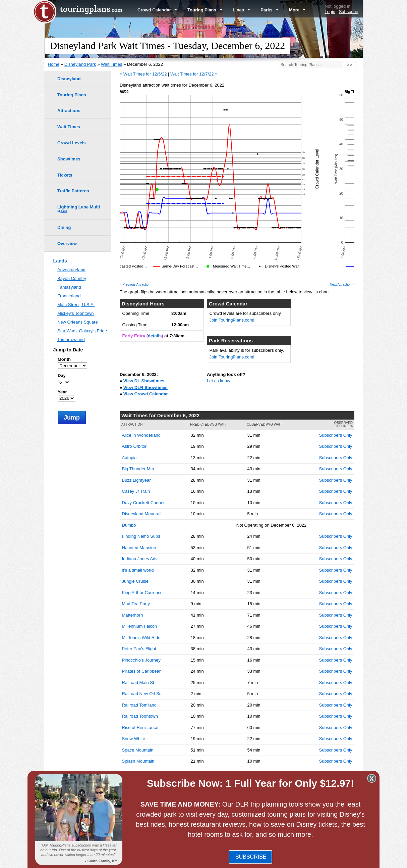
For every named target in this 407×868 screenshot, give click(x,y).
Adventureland (71, 270)
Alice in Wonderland (141, 435)
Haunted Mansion (139, 548)
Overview (67, 244)
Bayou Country (72, 278)
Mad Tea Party (136, 604)
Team (277, 860)
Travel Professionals (305, 860)
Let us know (218, 381)
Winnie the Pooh (138, 795)
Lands (60, 261)
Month (64, 359)
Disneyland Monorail (142, 514)
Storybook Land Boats (143, 784)
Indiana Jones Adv (140, 559)
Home (54, 64)
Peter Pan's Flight (139, 649)
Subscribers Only (336, 435)
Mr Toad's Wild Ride (141, 638)
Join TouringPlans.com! (232, 320)
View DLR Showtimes (146, 388)
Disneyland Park (80, 64)
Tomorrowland (71, 340)
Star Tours (132, 773)
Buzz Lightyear (136, 480)
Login (330, 12)
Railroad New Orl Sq (142, 694)
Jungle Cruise (135, 581)
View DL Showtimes (144, 381)
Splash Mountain (138, 761)
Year (62, 392)
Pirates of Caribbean (142, 671)
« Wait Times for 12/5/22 (143, 74)
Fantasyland (69, 287)
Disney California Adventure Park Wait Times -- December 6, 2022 (198, 820)
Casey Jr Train (136, 491)
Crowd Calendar (157, 10)
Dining (64, 227)
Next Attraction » (342, 285)
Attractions (69, 111)
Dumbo (129, 525)
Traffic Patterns (73, 191)
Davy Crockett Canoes (144, 503)
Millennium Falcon (140, 626)
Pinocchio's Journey (141, 660)
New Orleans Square (78, 322)
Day (62, 375)
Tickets (65, 175)
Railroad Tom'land (139, 705)
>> (349, 65)
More (297, 10)
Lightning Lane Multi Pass (79, 209)
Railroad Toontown (140, 716)
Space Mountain (138, 750)
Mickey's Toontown (75, 313)
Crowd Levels (72, 143)
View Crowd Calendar (146, 394)
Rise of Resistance (140, 728)
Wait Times (112, 64)
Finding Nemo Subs (141, 536)
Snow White (134, 739)
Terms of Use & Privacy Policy (239, 860)
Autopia (129, 458)
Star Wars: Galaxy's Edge (82, 331)
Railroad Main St (138, 683)
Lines (241, 10)
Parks (270, 10)
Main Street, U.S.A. (76, 305)
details (155, 336)
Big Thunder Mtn (138, 469)
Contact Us (352, 860)
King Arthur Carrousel (143, 593)
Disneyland (69, 79)
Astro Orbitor (134, 446)
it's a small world (138, 570)
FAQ (202, 860)
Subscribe (349, 12)
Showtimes (69, 159)
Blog (189, 860)
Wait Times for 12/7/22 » (194, 74)
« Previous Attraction (135, 285)
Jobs (333, 860)
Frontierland (69, 296)
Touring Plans (205, 10)
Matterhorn (133, 615)
